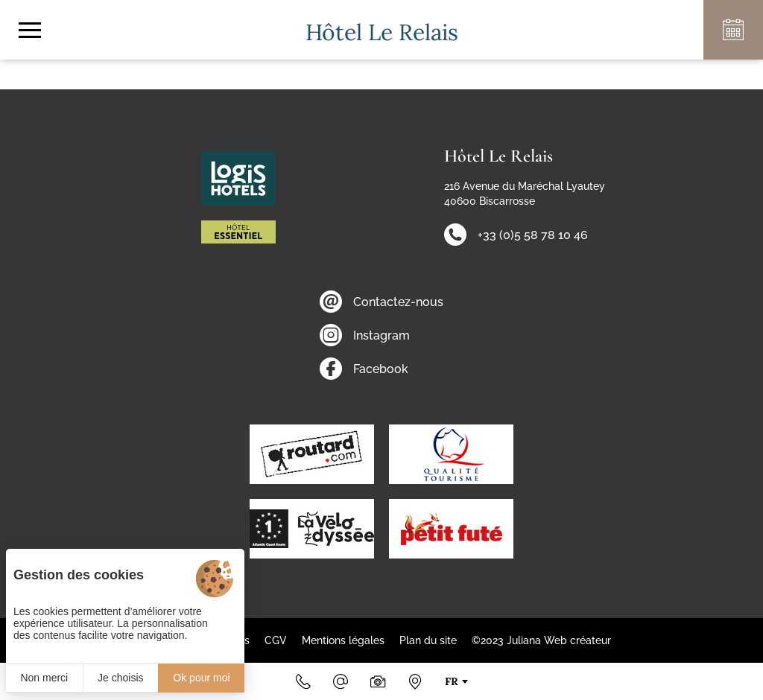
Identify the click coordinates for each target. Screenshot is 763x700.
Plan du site (428, 640)
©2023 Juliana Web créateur (541, 640)
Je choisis (120, 678)
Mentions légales (343, 640)
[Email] (341, 681)
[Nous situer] (415, 681)
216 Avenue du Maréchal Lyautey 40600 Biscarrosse (525, 194)
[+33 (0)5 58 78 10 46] (303, 681)
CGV (276, 640)
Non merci (44, 678)
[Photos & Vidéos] (378, 681)
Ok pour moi (201, 678)
